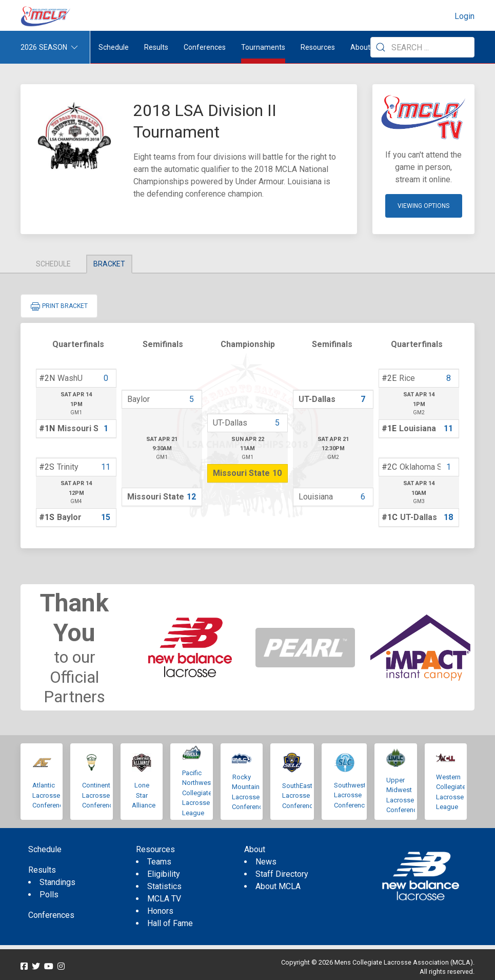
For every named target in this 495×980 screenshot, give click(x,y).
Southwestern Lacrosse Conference (354, 795)
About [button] (360, 47)
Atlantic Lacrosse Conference (50, 795)
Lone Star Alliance (144, 795)
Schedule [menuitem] (114, 47)
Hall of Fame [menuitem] (170, 923)
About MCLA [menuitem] (278, 886)
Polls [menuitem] (49, 895)
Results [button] (156, 47)
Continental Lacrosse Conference (99, 795)
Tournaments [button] (263, 47)
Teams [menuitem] (159, 862)
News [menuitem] (266, 862)
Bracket (109, 264)
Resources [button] (318, 47)
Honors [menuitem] (160, 911)
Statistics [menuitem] (164, 886)
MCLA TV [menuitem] (164, 899)
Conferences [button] (205, 47)
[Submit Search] (381, 47)
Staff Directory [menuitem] (282, 874)
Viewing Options (423, 206)
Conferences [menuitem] (51, 915)
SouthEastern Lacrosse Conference (302, 796)
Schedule (53, 264)
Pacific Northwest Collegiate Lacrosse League (197, 793)
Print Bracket (59, 306)
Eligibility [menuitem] (164, 874)
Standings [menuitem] (57, 882)
